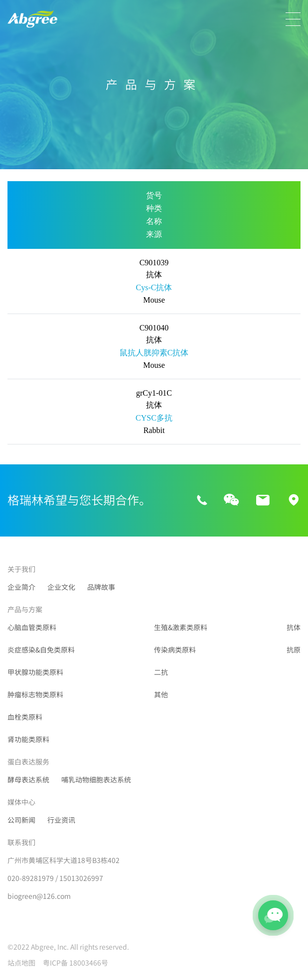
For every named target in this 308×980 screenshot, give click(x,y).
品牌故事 (101, 587)
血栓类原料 (25, 717)
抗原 (294, 650)
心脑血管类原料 (32, 628)
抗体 (294, 628)
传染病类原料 (175, 650)
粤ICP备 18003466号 (76, 963)
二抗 (161, 672)
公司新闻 (21, 820)
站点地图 (21, 963)
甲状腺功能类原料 (35, 672)
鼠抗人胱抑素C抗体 (154, 353)
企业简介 (21, 587)
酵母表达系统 (28, 780)
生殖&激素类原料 (181, 628)
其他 (161, 695)
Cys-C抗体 (154, 287)
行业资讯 (61, 820)
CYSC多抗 (154, 418)
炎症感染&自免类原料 (41, 650)
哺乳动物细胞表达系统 (96, 780)
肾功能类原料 (28, 740)
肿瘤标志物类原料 (35, 695)
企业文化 (61, 587)
